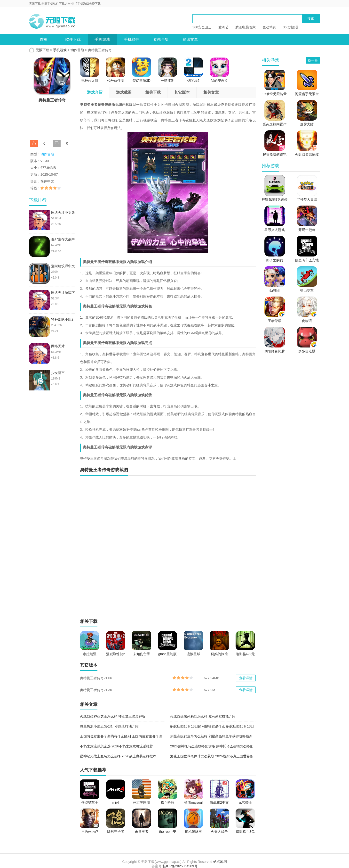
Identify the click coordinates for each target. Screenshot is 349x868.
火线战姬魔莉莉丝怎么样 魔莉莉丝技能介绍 (203, 716)
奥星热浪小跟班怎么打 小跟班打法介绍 (109, 726)
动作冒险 (77, 50)
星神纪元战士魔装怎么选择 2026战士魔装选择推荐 (118, 756)
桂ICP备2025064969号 (180, 866)
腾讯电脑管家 (246, 27)
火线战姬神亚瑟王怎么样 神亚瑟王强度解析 (113, 716)
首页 (44, 39)
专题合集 (161, 39)
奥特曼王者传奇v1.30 (96, 690)
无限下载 (42, 50)
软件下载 (73, 39)
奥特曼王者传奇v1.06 (96, 678)
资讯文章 (190, 39)
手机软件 (132, 39)
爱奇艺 (223, 27)
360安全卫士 (202, 27)
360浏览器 (291, 27)
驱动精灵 (269, 27)
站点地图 (220, 862)
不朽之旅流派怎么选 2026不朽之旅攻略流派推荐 (116, 746)
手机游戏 (102, 39)
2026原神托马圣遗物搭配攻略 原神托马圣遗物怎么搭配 (212, 746)
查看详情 (246, 678)
